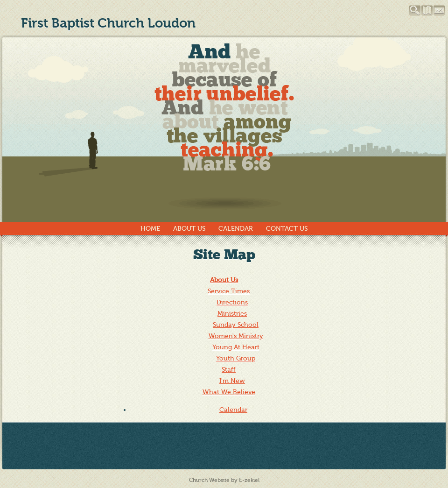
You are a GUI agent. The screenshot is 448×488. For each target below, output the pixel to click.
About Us (189, 229)
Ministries (232, 314)
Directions (232, 302)
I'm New (232, 381)
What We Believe (229, 392)
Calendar (236, 229)
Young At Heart (236, 347)
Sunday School (236, 325)
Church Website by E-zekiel (224, 480)
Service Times (229, 291)
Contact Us (287, 229)
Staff (229, 370)
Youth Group (236, 358)
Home (150, 229)
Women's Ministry (236, 336)
